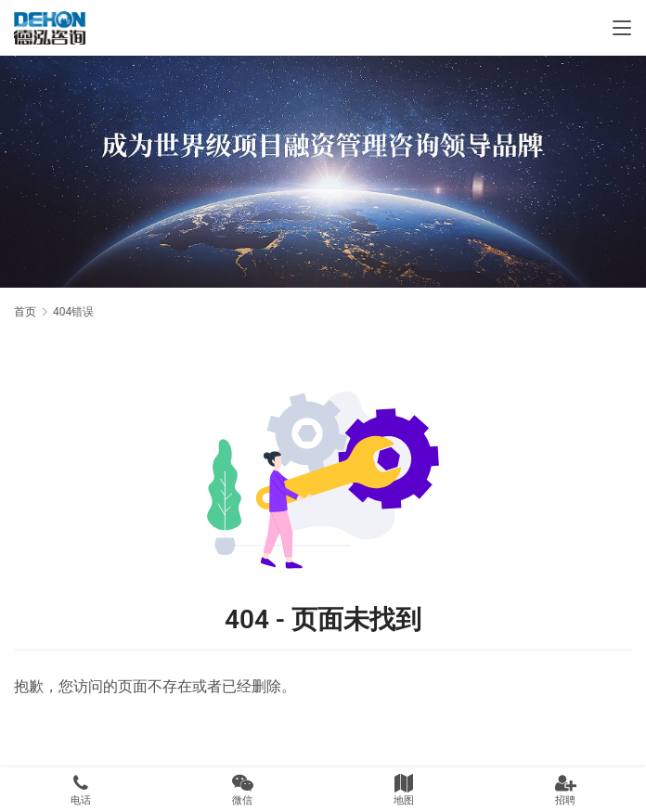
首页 (25, 312)
